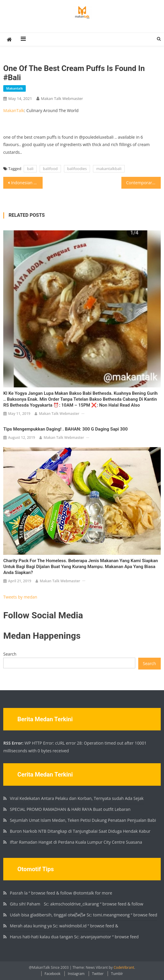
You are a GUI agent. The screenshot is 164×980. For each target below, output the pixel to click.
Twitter (98, 974)
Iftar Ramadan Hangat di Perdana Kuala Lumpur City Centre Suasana (76, 842)
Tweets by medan (20, 597)
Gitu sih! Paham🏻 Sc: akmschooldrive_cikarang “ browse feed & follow (76, 904)
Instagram (76, 974)
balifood (50, 169)
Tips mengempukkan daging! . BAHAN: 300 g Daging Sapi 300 (65, 429)
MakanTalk (14, 110)
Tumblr (117, 974)
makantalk (15, 88)
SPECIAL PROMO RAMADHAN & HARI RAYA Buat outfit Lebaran (70, 809)
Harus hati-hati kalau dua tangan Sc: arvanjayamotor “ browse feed (74, 937)
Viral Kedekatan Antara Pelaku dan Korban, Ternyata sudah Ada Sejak (77, 798)
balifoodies (77, 169)
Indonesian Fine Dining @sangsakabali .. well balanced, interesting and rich (27, 183)
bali (30, 169)
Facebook (53, 974)
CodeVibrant (124, 967)
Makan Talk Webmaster (62, 98)
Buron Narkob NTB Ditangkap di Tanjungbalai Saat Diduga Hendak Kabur (80, 831)
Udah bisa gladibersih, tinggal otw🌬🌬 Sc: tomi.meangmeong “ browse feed (83, 915)
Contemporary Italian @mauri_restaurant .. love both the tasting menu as (143, 183)
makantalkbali (109, 169)
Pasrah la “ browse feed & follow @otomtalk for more (61, 893)
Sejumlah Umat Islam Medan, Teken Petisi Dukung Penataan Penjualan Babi (83, 820)
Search (10, 654)
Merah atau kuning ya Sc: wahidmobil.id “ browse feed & (64, 926)
